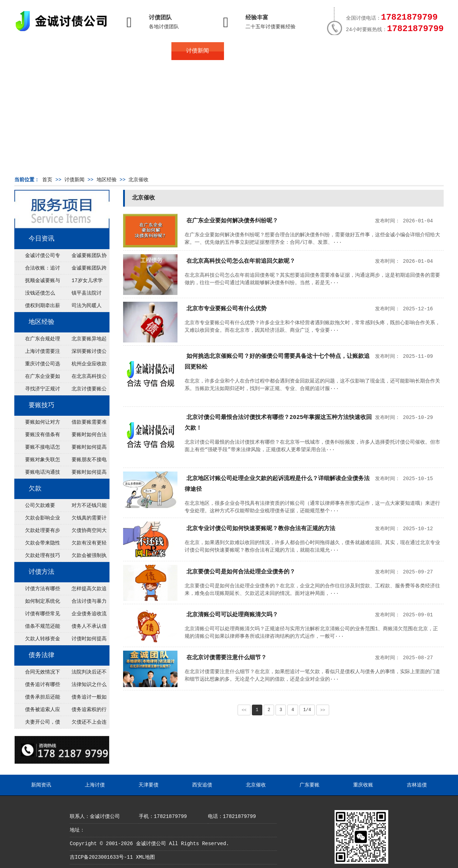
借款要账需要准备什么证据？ (84, 424)
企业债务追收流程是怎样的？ (84, 616)
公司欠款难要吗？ (35, 507)
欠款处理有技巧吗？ (37, 557)
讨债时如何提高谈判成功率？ (84, 641)
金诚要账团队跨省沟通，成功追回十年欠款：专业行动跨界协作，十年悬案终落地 (84, 270)
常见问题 (250, 51)
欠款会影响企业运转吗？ (37, 520)
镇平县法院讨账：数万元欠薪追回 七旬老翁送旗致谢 (83, 295)
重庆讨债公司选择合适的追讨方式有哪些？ (37, 366)
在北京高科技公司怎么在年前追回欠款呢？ (84, 378)
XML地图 (145, 857)
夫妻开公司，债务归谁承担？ (37, 724)
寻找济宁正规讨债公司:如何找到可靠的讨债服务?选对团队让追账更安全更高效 (37, 391)
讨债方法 (42, 572)
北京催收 (138, 180)
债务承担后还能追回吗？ (37, 699)
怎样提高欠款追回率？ (84, 591)
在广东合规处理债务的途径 (37, 341)
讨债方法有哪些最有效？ (37, 591)
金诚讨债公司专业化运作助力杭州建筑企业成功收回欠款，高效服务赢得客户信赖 (37, 257)
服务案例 (302, 51)
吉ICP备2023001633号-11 (101, 857)
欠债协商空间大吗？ (84, 532)
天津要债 (148, 785)
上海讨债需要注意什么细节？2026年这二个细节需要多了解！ (37, 353)
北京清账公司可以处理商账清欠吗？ (232, 615)
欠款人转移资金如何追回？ (37, 641)
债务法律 (42, 655)
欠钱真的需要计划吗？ (84, 520)
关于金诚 (93, 51)
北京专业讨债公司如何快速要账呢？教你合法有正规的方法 (261, 529)
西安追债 (202, 785)
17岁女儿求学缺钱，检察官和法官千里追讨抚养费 (83, 282)
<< (244, 710)
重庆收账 (363, 785)
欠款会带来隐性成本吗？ (37, 545)
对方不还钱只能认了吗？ (84, 507)
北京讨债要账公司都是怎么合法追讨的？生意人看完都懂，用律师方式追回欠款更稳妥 (84, 391)
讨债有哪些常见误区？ (37, 616)
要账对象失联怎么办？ (37, 462)
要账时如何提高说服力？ (84, 474)
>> (323, 710)
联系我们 (355, 51)
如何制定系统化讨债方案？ (37, 603)
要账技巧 (42, 405)
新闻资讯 (41, 785)
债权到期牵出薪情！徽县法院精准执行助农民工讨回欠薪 (37, 307)
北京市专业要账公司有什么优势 (226, 309)
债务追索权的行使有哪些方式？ (84, 711)
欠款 (35, 489)
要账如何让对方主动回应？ (37, 424)
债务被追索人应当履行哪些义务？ (37, 711)
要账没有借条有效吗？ (37, 437)
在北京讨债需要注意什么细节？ (226, 658)
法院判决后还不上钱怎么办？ (84, 674)
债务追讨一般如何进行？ (84, 699)
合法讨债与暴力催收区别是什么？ (84, 603)
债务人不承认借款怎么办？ (84, 628)
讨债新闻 (198, 51)
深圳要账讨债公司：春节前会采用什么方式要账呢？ (84, 353)
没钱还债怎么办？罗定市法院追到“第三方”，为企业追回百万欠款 (37, 295)
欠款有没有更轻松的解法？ (84, 545)
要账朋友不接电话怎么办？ (84, 462)
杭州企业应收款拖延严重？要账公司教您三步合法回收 (84, 366)
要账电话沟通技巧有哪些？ (37, 474)
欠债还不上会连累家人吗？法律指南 (84, 724)
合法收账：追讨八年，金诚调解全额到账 (37, 270)
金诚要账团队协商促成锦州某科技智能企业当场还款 (84, 257)
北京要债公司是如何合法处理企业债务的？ (241, 572)
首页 (40, 51)
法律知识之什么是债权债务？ (84, 686)
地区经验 (107, 180)
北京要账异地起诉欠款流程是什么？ (84, 341)
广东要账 (310, 785)
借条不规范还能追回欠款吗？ (37, 628)
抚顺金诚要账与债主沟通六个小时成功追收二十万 (37, 282)
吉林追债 (417, 785)
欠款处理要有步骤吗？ (37, 532)
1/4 (307, 710)
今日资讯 (42, 239)
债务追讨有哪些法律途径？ (37, 686)
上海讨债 (95, 785)
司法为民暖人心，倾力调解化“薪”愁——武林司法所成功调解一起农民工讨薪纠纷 (83, 307)
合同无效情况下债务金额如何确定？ (37, 674)
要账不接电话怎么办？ (37, 449)
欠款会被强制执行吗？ (84, 557)
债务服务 (145, 51)
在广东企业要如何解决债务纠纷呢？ (37, 378)
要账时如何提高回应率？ (84, 449)
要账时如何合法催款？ (84, 437)
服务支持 (407, 51)
